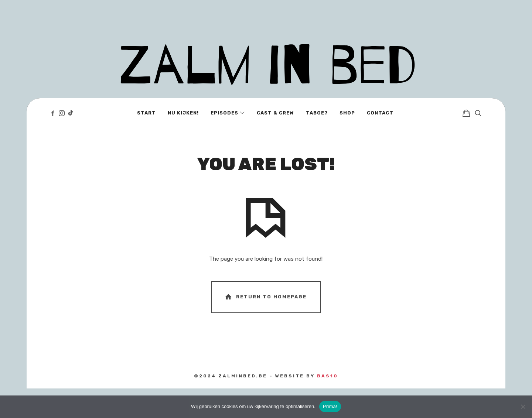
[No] (523, 407)
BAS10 (328, 376)
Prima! (330, 406)
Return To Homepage (265, 297)
